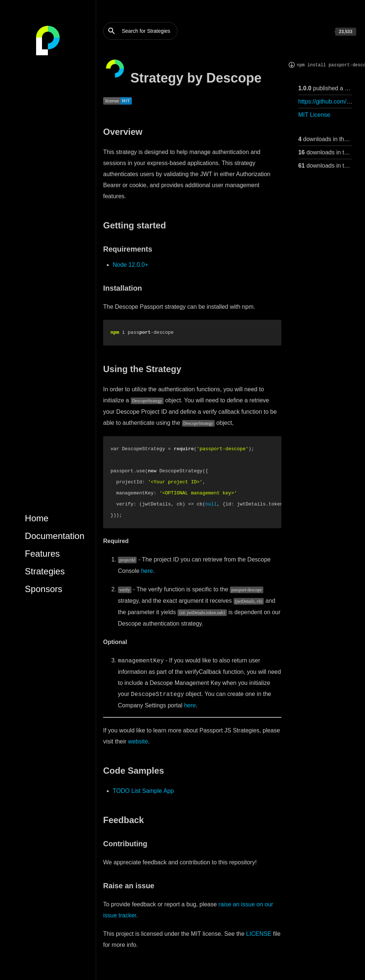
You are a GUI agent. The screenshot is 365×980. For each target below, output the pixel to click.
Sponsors (44, 589)
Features (43, 554)
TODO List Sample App (143, 791)
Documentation (55, 536)
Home (37, 518)
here (147, 571)
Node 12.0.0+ (131, 265)
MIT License (314, 115)
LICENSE (259, 934)
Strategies (45, 571)
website (138, 741)
